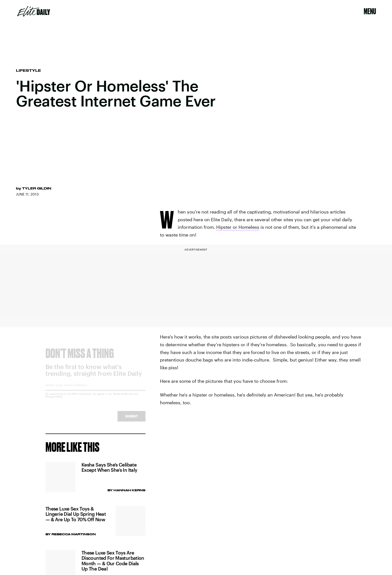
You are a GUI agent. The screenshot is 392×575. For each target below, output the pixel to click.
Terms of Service (123, 398)
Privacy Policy (54, 400)
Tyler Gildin (37, 188)
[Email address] (95, 391)
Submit (131, 420)
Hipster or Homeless (238, 227)
